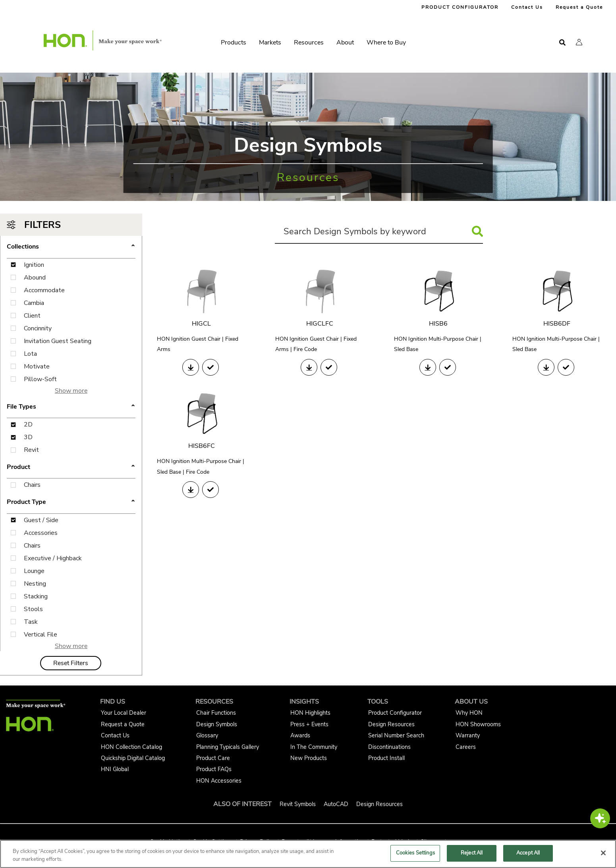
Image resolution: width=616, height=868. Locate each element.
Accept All (528, 853)
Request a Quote (579, 7)
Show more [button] (71, 391)
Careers (466, 747)
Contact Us (527, 7)
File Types (21, 407)
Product (18, 467)
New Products (309, 758)
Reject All (472, 853)
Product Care (213, 758)
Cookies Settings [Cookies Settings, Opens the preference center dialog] (415, 853)
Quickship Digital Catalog (133, 758)
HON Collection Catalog (131, 747)
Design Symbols (217, 724)
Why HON (469, 713)
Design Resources (391, 724)
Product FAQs (214, 769)
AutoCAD (336, 804)
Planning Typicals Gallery (228, 747)
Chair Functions (216, 713)
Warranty (468, 735)
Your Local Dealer (124, 713)
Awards (300, 735)
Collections (23, 247)
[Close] (603, 853)
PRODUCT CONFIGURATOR (460, 7)
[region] (308, 854)
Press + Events (309, 724)
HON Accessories (219, 781)
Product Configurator (395, 713)
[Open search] (562, 43)
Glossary (207, 735)
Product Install (386, 758)
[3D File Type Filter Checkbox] (13, 437)
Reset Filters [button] (71, 663)
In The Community (314, 747)
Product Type (26, 502)
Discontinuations (389, 747)
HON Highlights (310, 713)
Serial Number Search (396, 735)
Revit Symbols (298, 804)
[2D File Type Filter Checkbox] (13, 425)
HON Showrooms (478, 724)
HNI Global (115, 769)
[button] (579, 42)
